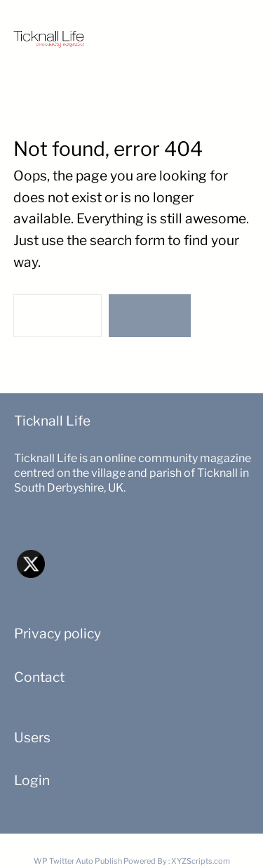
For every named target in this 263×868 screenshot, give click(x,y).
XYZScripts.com (201, 861)
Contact (39, 677)
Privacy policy (58, 633)
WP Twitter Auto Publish (78, 861)
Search (149, 315)
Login (32, 780)
